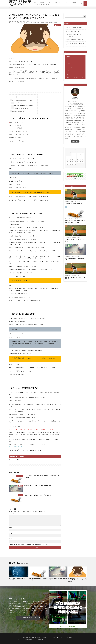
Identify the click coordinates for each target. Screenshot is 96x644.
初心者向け (74, 2)
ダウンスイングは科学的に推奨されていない (22, 106)
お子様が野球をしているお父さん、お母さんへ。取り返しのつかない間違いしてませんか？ (37, 8)
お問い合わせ (46, 4)
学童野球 (43, 23)
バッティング (54, 2)
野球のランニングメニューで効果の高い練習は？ (75, 259)
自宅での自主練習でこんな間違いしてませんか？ (22, 100)
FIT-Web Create (63, 639)
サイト (11, 539)
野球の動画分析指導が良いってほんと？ (74, 40)
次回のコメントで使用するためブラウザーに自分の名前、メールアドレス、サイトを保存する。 (31, 545)
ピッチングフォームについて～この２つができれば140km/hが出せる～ (75, 240)
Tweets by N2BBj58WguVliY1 (16, 447)
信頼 (34, 23)
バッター (12, 23)
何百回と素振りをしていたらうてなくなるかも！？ (24, 103)
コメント (12, 514)
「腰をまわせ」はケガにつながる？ (20, 108)
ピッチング (61, 2)
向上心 (39, 23)
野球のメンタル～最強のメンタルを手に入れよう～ (38, 495)
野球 (52, 23)
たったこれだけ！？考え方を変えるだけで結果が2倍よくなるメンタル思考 (42, 477)
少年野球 (47, 23)
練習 (50, 23)
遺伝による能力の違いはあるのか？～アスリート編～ (18, 579)
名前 (11, 528)
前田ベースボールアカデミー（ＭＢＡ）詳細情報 (75, 44)
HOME (12, 8)
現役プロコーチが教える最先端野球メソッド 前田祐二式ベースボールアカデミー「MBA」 (20, 3)
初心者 (36, 23)
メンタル (36, 4)
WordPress (76, 639)
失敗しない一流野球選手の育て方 (18, 111)
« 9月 (67, 166)
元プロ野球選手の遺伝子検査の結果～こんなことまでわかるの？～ (75, 35)
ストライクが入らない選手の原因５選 (74, 203)
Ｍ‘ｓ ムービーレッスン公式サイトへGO (28, 618)
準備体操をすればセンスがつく (72, 31)
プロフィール (68, 2)
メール (11, 533)
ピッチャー (22, 23)
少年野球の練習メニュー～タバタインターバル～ (37, 485)
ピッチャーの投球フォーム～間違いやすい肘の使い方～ (75, 278)
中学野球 (31, 23)
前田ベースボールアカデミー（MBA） (42, 2)
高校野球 (55, 23)
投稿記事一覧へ (75, 141)
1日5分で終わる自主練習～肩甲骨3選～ (74, 28)
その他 (40, 4)
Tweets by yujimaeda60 (14, 460)
